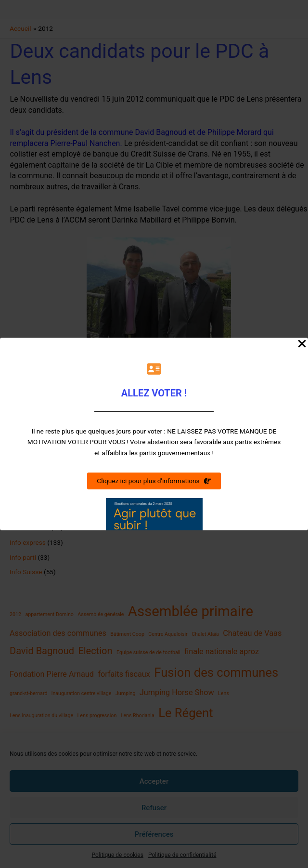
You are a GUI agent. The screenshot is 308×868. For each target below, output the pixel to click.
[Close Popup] (302, 344)
